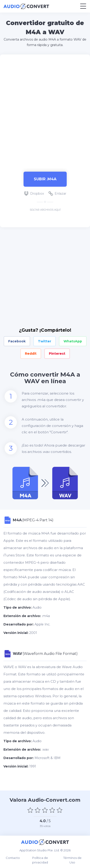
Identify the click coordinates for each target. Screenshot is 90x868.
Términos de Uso (72, 860)
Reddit (31, 354)
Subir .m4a (45, 179)
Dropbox (34, 194)
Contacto (13, 858)
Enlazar (57, 194)
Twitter (45, 341)
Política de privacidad (40, 860)
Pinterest (57, 354)
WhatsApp (73, 341)
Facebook (17, 341)
